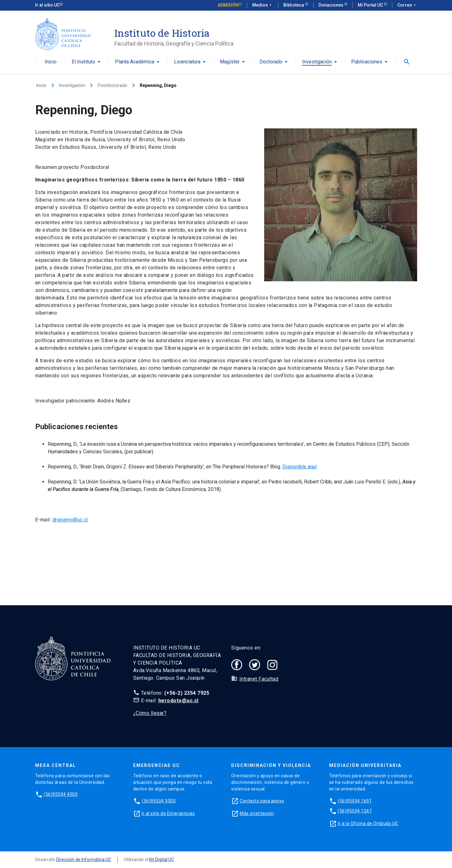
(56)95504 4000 (61, 794)
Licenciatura (187, 62)
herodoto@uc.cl (178, 701)
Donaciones (331, 5)
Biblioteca (294, 5)
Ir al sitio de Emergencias (168, 813)
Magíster (230, 62)
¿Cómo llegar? (150, 713)
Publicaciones (367, 62)
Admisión (228, 5)
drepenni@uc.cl (70, 520)
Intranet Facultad (259, 679)
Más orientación (257, 813)
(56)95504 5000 (159, 801)
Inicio (51, 62)
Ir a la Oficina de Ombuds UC (368, 823)
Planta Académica (135, 62)
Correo (407, 5)
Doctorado (271, 62)
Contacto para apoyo (262, 801)
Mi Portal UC (371, 5)
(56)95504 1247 (355, 811)
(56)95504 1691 (355, 801)
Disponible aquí (300, 467)
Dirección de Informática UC (84, 860)
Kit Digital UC (162, 860)
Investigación (317, 62)
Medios (263, 5)
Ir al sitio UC (47, 5)
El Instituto (83, 62)
